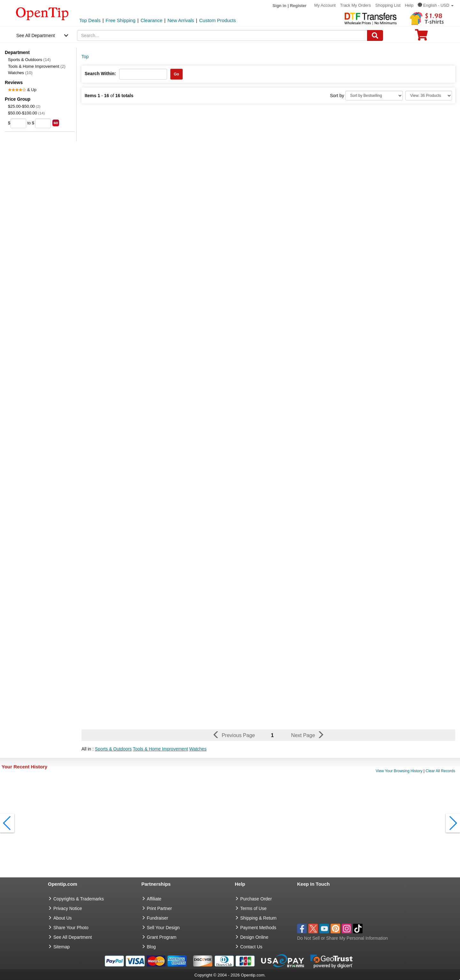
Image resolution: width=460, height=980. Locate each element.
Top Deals (90, 20)
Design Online (254, 937)
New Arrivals (181, 20)
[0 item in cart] (421, 37)
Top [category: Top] (85, 57)
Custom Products (217, 20)
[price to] (43, 123)
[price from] (18, 123)
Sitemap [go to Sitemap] (61, 947)
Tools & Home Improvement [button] (161, 749)
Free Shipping (121, 20)
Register (298, 6)
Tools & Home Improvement (37, 66)
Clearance (151, 20)
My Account (325, 5)
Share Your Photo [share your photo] (71, 928)
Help (409, 5)
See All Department (36, 35)
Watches (20, 73)
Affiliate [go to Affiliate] (154, 899)
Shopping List (388, 5)
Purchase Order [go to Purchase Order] (256, 899)
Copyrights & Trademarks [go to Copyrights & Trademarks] (79, 899)
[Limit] (429, 96)
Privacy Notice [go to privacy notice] (68, 908)
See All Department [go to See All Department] (73, 937)
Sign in (279, 6)
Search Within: (100, 74)
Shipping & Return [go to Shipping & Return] (258, 918)
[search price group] (56, 123)
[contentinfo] (42, 13)
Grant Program (162, 937)
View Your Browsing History (399, 771)
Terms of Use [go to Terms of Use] (253, 908)
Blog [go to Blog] (151, 947)
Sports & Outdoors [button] (113, 749)
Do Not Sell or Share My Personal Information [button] (342, 938)
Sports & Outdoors (29, 60)
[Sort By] (374, 96)
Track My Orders (356, 5)
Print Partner (160, 908)
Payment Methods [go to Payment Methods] (258, 928)
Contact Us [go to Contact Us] (251, 947)
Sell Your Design (163, 928)
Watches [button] (198, 749)
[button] (436, 5)
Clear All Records (440, 771)
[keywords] (222, 35)
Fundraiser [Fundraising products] (158, 918)
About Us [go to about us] (63, 918)
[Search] (375, 35)
